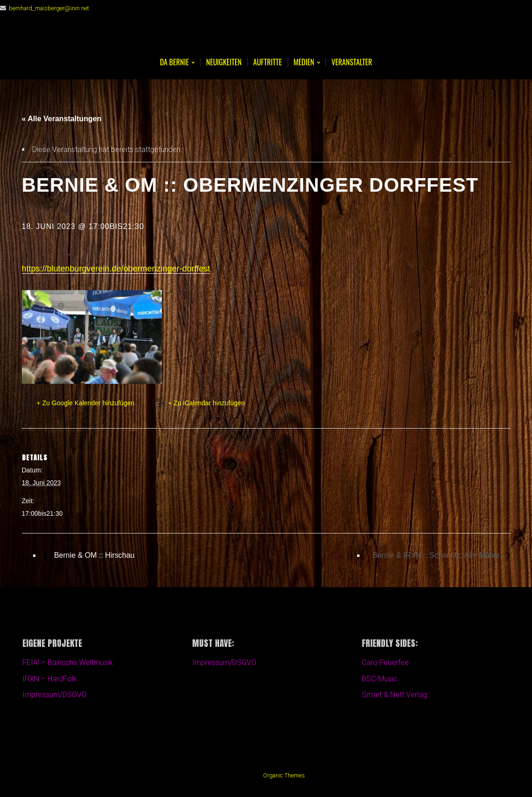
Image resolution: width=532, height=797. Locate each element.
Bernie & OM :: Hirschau (93, 555)
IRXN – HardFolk (50, 679)
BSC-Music (380, 679)
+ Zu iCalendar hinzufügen (206, 403)
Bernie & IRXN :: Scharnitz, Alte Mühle (437, 555)
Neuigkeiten (224, 62)
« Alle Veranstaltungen (62, 119)
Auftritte (267, 62)
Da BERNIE (174, 63)
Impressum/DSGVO (55, 695)
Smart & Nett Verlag (394, 695)
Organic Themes (284, 775)
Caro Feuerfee (385, 662)
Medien (304, 63)
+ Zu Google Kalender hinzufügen (86, 403)
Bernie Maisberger (266, 38)
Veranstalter (352, 62)
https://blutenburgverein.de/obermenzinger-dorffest (116, 269)
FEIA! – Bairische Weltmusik (68, 662)
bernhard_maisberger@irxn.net (49, 8)
